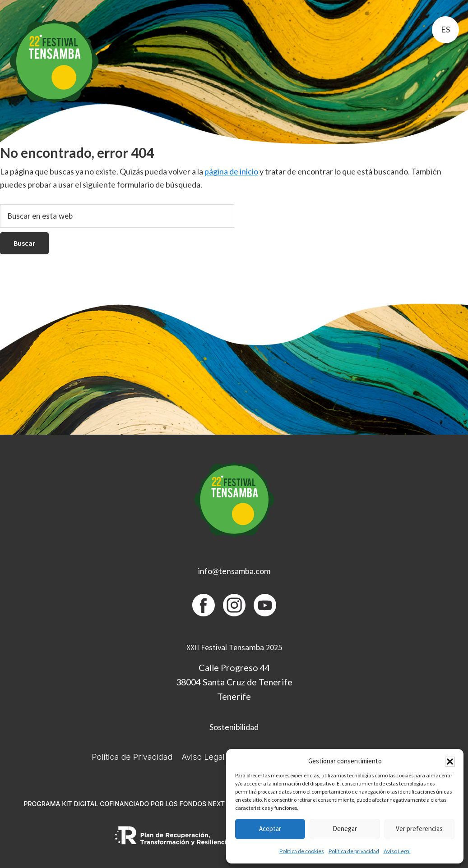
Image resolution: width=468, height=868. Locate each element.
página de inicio (231, 171)
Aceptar (270, 829)
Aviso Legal (397, 851)
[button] (450, 762)
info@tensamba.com (234, 571)
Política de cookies (302, 851)
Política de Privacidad (132, 757)
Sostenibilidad (234, 727)
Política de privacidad (354, 851)
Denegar (345, 829)
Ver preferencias (419, 829)
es (445, 29)
